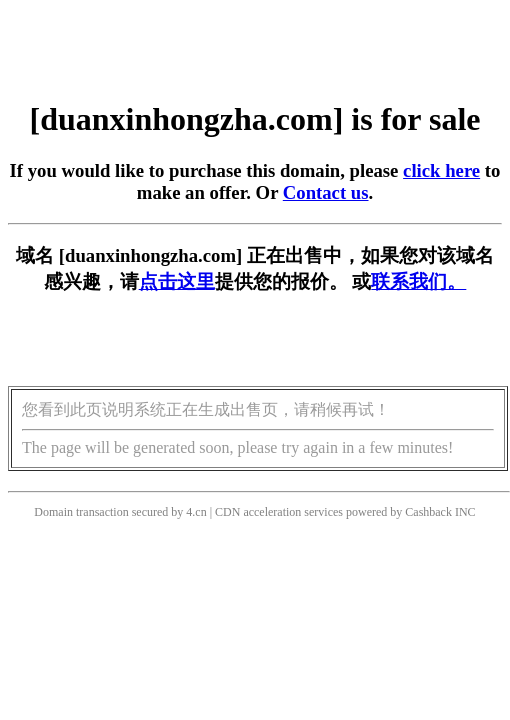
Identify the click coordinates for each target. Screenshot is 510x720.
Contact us (326, 192)
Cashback (428, 512)
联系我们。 (418, 281)
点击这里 (177, 281)
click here (441, 170)
